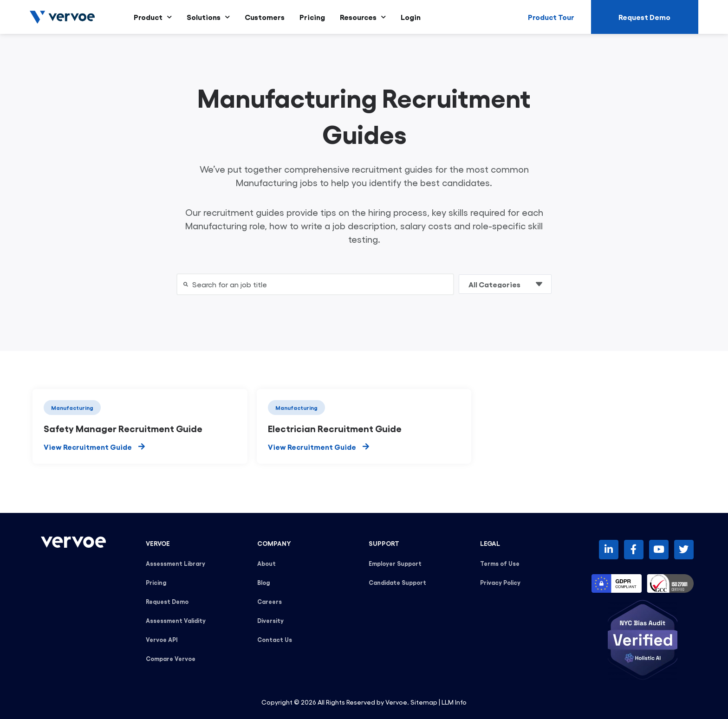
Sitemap (424, 702)
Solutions (208, 17)
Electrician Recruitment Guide (335, 428)
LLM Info (454, 702)
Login (411, 17)
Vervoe (396, 702)
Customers (265, 17)
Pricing (312, 17)
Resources (363, 17)
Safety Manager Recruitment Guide (123, 428)
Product (153, 17)
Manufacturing (72, 408)
